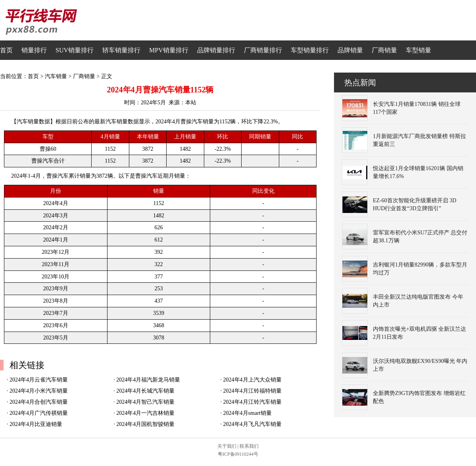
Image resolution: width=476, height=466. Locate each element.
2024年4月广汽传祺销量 (39, 413)
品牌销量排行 (216, 50)
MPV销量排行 (169, 50)
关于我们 (227, 446)
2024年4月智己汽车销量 (145, 402)
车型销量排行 (310, 50)
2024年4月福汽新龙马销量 (148, 380)
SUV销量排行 (75, 50)
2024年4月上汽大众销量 (252, 380)
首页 (6, 50)
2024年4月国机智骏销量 (145, 424)
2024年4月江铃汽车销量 (252, 402)
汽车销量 (56, 76)
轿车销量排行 (121, 50)
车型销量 (418, 50)
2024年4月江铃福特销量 (252, 391)
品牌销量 (350, 50)
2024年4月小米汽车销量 (39, 391)
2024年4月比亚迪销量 (36, 424)
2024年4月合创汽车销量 (39, 402)
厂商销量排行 (263, 50)
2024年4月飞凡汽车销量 (252, 424)
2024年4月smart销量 (248, 413)
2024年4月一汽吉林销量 (145, 413)
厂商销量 (384, 50)
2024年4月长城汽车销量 (145, 391)
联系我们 (249, 446)
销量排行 (34, 50)
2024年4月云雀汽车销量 (39, 380)
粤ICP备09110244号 (238, 454)
